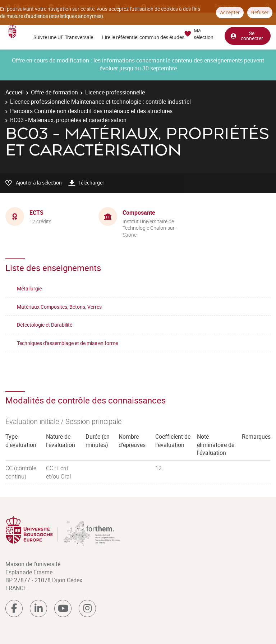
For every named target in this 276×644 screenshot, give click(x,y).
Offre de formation (54, 92)
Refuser (260, 12)
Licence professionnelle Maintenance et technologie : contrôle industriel (100, 102)
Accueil (15, 92)
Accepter (230, 12)
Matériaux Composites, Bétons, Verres (59, 307)
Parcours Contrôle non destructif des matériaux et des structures (91, 111)
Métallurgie (29, 288)
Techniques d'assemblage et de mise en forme (67, 343)
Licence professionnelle (115, 92)
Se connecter (247, 35)
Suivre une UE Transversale (63, 37)
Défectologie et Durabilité (45, 325)
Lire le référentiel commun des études (143, 37)
